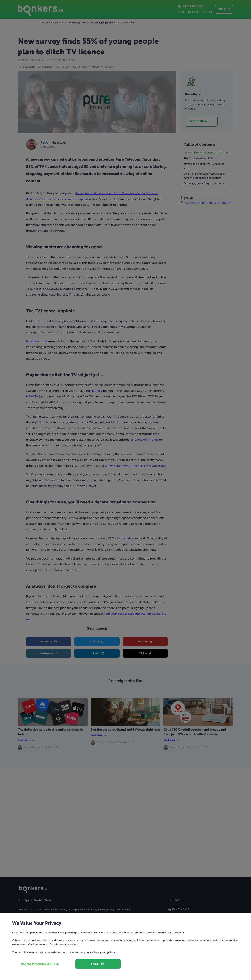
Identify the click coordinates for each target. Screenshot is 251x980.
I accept (98, 964)
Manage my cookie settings (40, 964)
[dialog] (125, 490)
